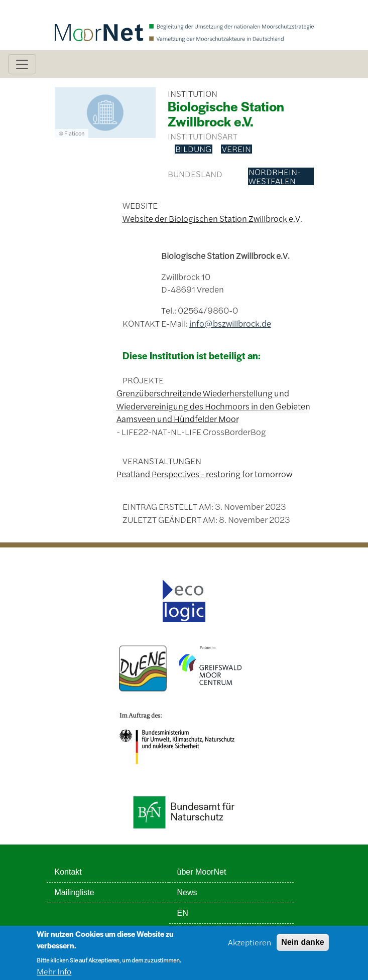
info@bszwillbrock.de (230, 323)
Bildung (193, 149)
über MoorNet (202, 872)
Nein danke (302, 946)
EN (183, 913)
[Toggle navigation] (22, 64)
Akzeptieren (250, 946)
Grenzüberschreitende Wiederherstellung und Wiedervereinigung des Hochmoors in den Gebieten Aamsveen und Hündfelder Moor (213, 406)
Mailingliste (75, 892)
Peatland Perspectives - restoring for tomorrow (204, 474)
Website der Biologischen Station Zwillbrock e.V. (212, 218)
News (187, 892)
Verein (236, 149)
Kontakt (68, 872)
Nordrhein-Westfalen (275, 176)
